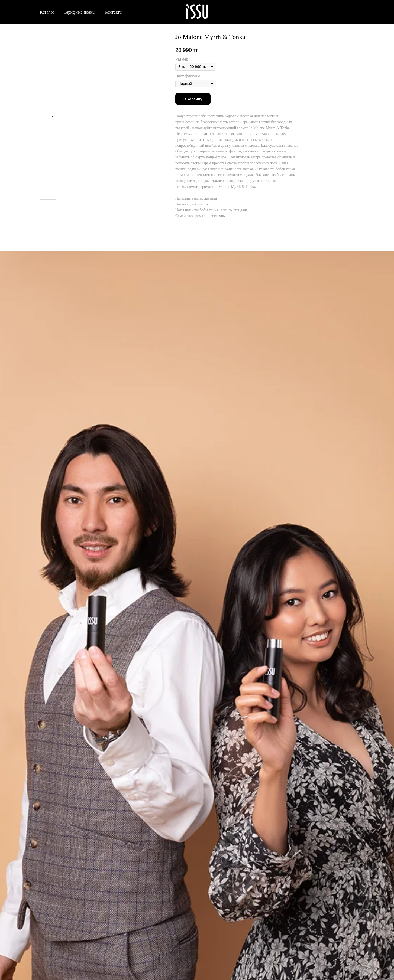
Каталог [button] (47, 12)
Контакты (114, 12)
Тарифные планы (80, 12)
